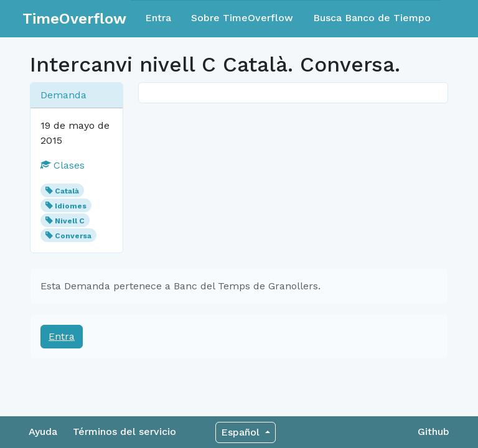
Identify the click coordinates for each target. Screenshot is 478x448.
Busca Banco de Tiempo (372, 18)
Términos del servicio (124, 432)
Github (433, 432)
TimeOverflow (74, 19)
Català (67, 191)
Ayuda (43, 432)
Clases (63, 165)
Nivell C (70, 221)
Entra (158, 18)
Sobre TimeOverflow (242, 18)
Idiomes (71, 206)
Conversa (73, 236)
